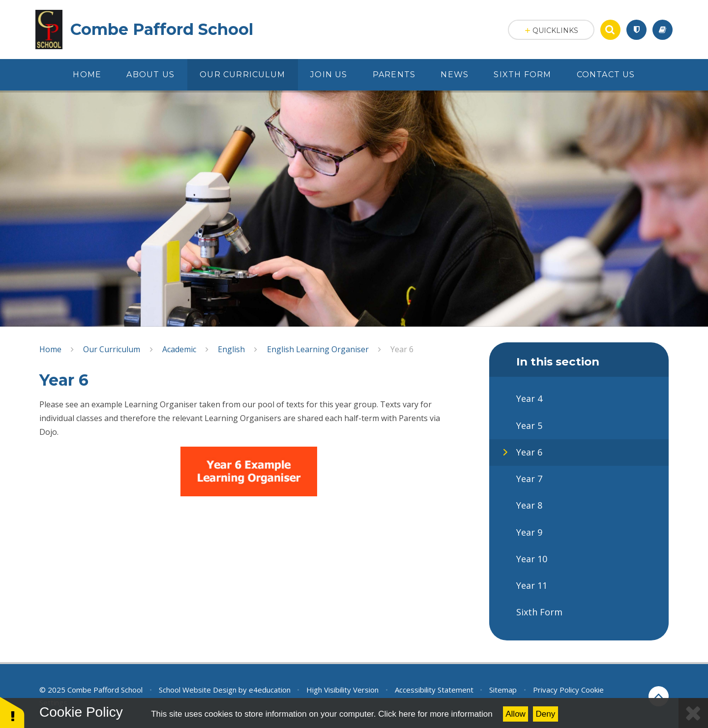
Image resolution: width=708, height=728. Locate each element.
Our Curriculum (112, 349)
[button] (12, 712)
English (231, 349)
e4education (270, 690)
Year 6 (402, 349)
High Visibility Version (342, 690)
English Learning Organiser (318, 349)
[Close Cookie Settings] (693, 713)
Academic (179, 349)
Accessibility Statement (434, 690)
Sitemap (503, 690)
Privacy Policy (556, 690)
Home (50, 349)
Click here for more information (435, 714)
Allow (516, 714)
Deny (546, 714)
